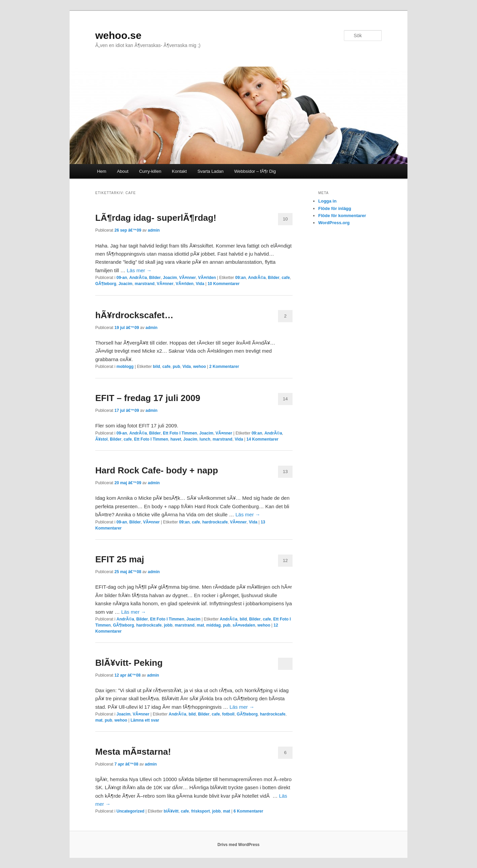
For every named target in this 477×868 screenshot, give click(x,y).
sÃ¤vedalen (244, 625)
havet (176, 439)
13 (285, 472)
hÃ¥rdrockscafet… (134, 315)
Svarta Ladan (210, 171)
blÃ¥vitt (171, 811)
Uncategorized (131, 811)
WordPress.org (334, 223)
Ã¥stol (102, 439)
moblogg (125, 367)
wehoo (200, 367)
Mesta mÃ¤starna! (133, 752)
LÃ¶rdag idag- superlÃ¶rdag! (156, 218)
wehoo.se (118, 35)
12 (285, 560)
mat (200, 625)
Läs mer (139, 270)
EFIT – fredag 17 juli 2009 (148, 398)
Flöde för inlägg (335, 208)
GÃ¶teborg (106, 284)
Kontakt (179, 171)
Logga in (327, 201)
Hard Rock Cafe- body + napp (157, 470)
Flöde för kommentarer (342, 216)
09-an (122, 278)
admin (154, 230)
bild (157, 367)
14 (285, 399)
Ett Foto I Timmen (180, 433)
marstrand (145, 284)
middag (214, 625)
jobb (168, 625)
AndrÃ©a (138, 278)
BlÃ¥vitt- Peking (129, 663)
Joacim (170, 278)
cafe (286, 278)
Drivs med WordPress (239, 845)
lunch (205, 439)
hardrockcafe (215, 522)
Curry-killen (150, 171)
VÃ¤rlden (207, 278)
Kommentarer (223, 284)
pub (176, 367)
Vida (200, 284)
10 (285, 219)
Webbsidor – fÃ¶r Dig (255, 171)
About (123, 171)
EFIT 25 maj (120, 559)
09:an (240, 278)
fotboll (229, 714)
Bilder (155, 278)
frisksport (200, 811)
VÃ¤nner (187, 278)
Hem (102, 171)
